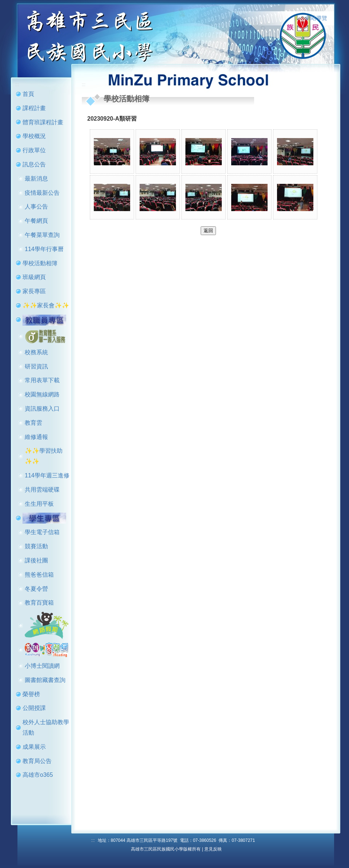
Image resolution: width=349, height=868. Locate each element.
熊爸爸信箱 (39, 575)
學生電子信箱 (42, 532)
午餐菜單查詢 (42, 235)
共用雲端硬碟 (42, 490)
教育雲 (33, 423)
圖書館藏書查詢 (45, 680)
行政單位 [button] (34, 150)
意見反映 (213, 849)
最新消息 (36, 179)
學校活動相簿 (40, 263)
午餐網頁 (36, 221)
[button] (44, 320)
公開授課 (34, 708)
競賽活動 (36, 546)
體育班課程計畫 (43, 122)
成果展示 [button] (34, 747)
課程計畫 (34, 108)
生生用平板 (39, 504)
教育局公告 (37, 761)
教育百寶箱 (39, 603)
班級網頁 (34, 277)
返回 (208, 231)
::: (298, 19)
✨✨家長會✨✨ (46, 305)
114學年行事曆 (44, 249)
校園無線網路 (42, 394)
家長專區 (34, 291)
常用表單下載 (42, 380)
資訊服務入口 (42, 409)
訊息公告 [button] (34, 164)
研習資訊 (36, 366)
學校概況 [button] (34, 136)
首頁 (28, 94)
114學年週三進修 (47, 475)
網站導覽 (316, 18)
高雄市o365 (38, 775)
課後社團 (36, 560)
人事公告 (36, 207)
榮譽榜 (31, 694)
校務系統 (36, 352)
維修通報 (36, 437)
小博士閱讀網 (42, 666)
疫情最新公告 (42, 193)
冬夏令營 (36, 589)
